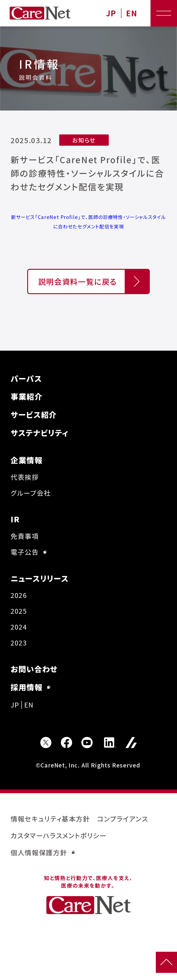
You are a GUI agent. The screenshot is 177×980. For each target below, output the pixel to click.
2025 (19, 611)
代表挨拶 (25, 477)
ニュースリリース (40, 578)
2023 (19, 643)
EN (132, 13)
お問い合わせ (34, 669)
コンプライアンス (122, 819)
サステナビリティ (40, 433)
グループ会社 (31, 493)
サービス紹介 (34, 414)
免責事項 (25, 536)
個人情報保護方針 (43, 852)
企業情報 (27, 460)
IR (15, 519)
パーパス (26, 378)
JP (111, 13)
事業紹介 (27, 396)
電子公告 (29, 552)
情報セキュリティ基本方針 (50, 819)
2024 (19, 627)
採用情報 (30, 687)
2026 (19, 595)
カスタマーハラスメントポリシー (59, 835)
